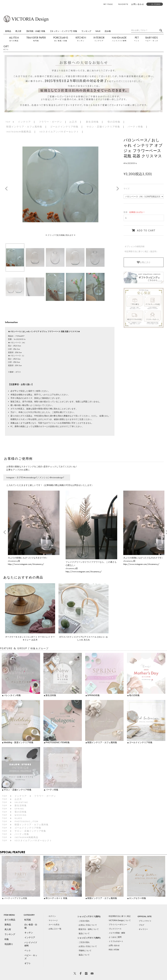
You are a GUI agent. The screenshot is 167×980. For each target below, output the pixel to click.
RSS (111, 950)
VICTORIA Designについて (120, 920)
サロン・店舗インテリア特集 (103, 127)
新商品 (8, 31)
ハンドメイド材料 (119, 41)
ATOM (116, 950)
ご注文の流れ (84, 921)
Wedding (20, 815)
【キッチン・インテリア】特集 (63, 31)
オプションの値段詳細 (135, 246)
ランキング (86, 31)
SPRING (19, 809)
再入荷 (18, 31)
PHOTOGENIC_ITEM (26, 821)
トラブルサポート (116, 941)
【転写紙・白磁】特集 (35, 31)
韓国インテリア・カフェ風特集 (24, 127)
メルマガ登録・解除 (117, 933)
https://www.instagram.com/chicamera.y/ (26, 564)
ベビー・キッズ (152, 41)
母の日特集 (114, 122)
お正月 (73, 122)
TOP (8, 122)
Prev (7, 189)
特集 (7, 939)
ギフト (6, 49)
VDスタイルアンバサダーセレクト (59, 132)
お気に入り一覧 (55, 929)
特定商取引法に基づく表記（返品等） (141, 251)
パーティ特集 (135, 127)
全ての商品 (14, 41)
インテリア (99, 41)
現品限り (9, 944)
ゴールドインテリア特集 (64, 127)
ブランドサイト (145, 921)
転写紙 (36, 41)
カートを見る (54, 925)
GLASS (18, 818)
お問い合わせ (114, 945)
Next (119, 189)
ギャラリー (143, 929)
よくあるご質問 (115, 937)
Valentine (21, 802)
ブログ (141, 925)
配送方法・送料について (89, 929)
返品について (84, 933)
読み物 (108, 31)
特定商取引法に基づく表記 (120, 916)
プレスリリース (115, 929)
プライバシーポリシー (118, 925)
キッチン (81, 41)
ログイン (52, 916)
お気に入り (144, 262)
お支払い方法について (88, 925)
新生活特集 (92, 122)
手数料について (85, 951)
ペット (137, 41)
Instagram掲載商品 (19, 132)
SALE (98, 31)
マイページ (53, 920)
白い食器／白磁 (61, 41)
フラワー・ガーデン (50, 122)
